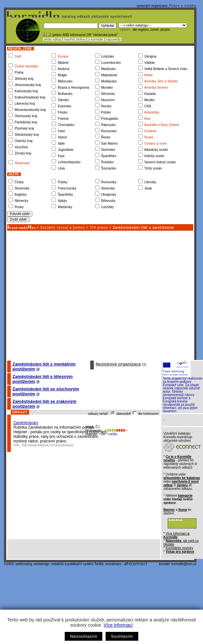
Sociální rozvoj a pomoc (63, 228)
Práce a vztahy (183, 6)
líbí (102, 434)
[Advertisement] (61, 295)
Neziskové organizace (118, 364)
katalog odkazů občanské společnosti (96, 17)
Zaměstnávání (26, 423)
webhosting (24, 564)
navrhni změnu (75, 39)
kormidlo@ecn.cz (184, 564)
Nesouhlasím (84, 636)
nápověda (113, 39)
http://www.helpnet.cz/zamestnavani (48, 445)
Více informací (118, 625)
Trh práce (99, 228)
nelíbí (112, 434)
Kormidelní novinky (179, 548)
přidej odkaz (52, 39)
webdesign (42, 564)
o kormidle (96, 39)
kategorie (185, 496)
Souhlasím (122, 636)
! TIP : (47, 35)
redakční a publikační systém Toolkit (77, 564)
